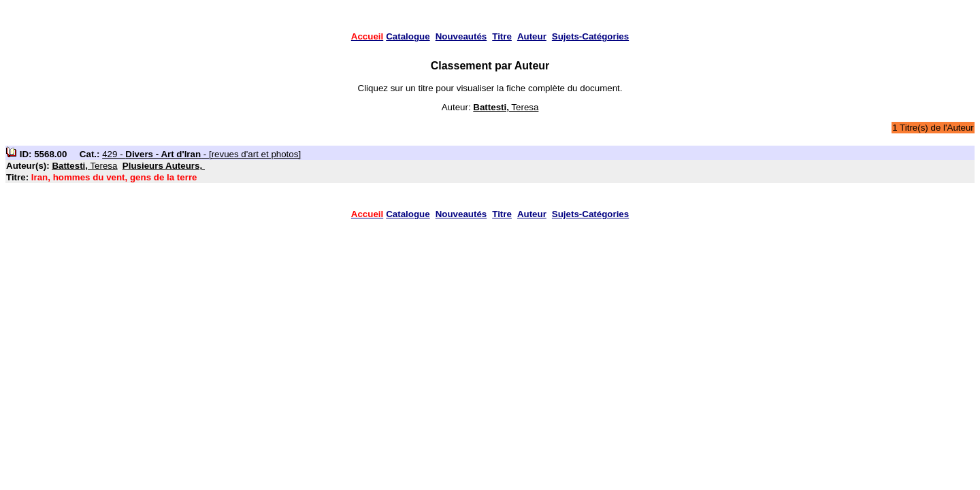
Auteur (532, 36)
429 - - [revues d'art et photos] (201, 154)
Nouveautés (461, 36)
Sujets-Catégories (590, 36)
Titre (502, 36)
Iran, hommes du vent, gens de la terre (114, 177)
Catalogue (408, 36)
